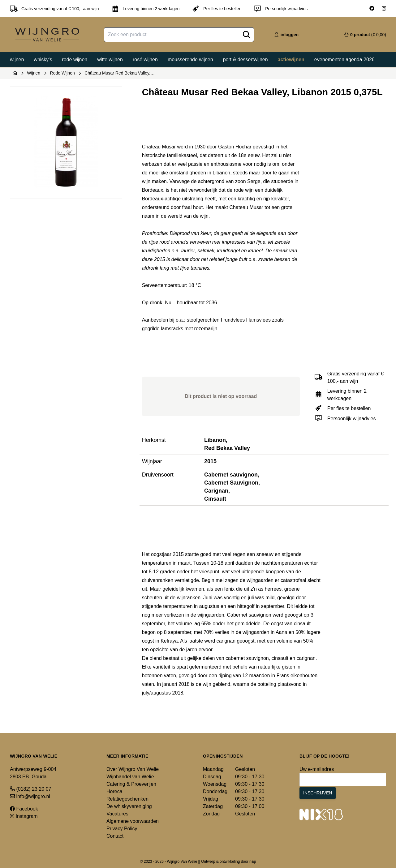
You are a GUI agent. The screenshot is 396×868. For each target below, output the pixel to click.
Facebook (24, 809)
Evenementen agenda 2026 (344, 60)
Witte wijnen (110, 60)
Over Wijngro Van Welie (133, 769)
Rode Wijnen (62, 73)
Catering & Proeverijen (131, 784)
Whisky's (43, 60)
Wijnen (17, 60)
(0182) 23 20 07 (30, 789)
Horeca (114, 791)
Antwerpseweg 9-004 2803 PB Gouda (33, 773)
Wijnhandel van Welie (130, 777)
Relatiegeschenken (127, 799)
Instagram (24, 816)
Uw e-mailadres (317, 769)
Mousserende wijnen (190, 60)
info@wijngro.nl (30, 796)
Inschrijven (318, 793)
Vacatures (117, 814)
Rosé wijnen (145, 60)
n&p (253, 862)
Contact (115, 836)
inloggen (286, 35)
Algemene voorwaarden (133, 821)
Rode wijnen (75, 60)
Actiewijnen (291, 60)
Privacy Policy (122, 829)
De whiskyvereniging (129, 806)
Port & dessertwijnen (245, 60)
